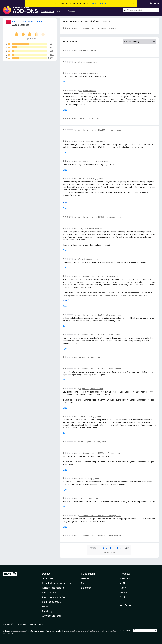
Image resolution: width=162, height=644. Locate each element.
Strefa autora (49, 592)
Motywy (61, 11)
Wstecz (93, 548)
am (80, 51)
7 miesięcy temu (94, 417)
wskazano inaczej (18, 631)
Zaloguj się (154, 3)
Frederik (83, 73)
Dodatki (46, 574)
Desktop (85, 578)
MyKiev (82, 119)
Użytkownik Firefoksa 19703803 (93, 335)
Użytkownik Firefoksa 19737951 (93, 217)
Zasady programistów (53, 597)
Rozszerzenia (47, 11)
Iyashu (82, 498)
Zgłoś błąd (48, 611)
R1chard (83, 417)
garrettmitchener (86, 141)
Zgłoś (65, 82)
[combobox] (141, 10)
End (81, 62)
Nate (81, 259)
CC (80, 91)
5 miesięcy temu (90, 91)
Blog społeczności (52, 602)
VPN (122, 583)
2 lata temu (112, 28)
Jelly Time (83, 228)
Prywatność (8, 624)
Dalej (127, 548)
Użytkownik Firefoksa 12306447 (93, 516)
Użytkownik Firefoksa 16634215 (93, 276)
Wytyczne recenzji (52, 616)
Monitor (124, 592)
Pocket (124, 597)
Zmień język (125, 630)
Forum (45, 607)
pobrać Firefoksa (98, 3)
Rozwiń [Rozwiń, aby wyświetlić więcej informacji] (66, 202)
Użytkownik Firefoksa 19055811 (93, 315)
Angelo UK (84, 179)
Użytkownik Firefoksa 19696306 (93, 369)
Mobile (85, 583)
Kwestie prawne (37, 624)
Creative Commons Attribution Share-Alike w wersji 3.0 (93, 631)
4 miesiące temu (89, 51)
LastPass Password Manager (28, 21)
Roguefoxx (84, 389)
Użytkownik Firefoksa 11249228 (93, 28)
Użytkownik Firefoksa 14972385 (93, 130)
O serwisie (47, 578)
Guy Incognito (85, 442)
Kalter (82, 478)
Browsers (125, 578)
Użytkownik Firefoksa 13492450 (93, 453)
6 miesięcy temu (96, 228)
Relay (123, 588)
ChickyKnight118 (86, 161)
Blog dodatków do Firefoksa (57, 583)
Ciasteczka (21, 624)
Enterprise (86, 588)
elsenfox (83, 357)
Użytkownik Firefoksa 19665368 (93, 536)
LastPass (24, 25)
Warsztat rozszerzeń (53, 588)
